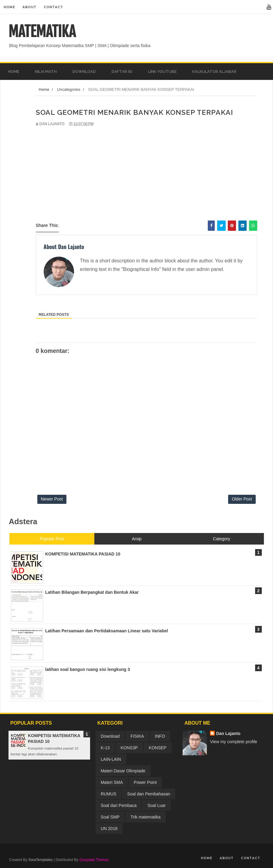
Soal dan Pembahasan (149, 794)
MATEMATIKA (42, 32)
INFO (160, 736)
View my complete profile (233, 742)
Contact (53, 7)
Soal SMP (110, 817)
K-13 (105, 748)
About (29, 7)
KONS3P (129, 748)
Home (9, 7)
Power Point (145, 782)
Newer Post (52, 499)
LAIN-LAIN (111, 759)
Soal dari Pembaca (119, 805)
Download (110, 736)
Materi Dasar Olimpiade (123, 771)
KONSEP (157, 748)
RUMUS (108, 794)
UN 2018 (109, 829)
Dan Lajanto (228, 733)
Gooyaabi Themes (94, 860)
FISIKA (137, 736)
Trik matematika (145, 817)
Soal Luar (157, 805)
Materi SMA (112, 782)
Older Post (242, 499)
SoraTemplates (40, 860)
